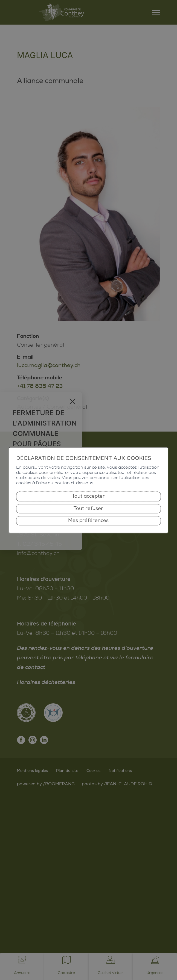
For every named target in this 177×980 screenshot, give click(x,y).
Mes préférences (88, 520)
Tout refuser (88, 508)
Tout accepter (88, 496)
